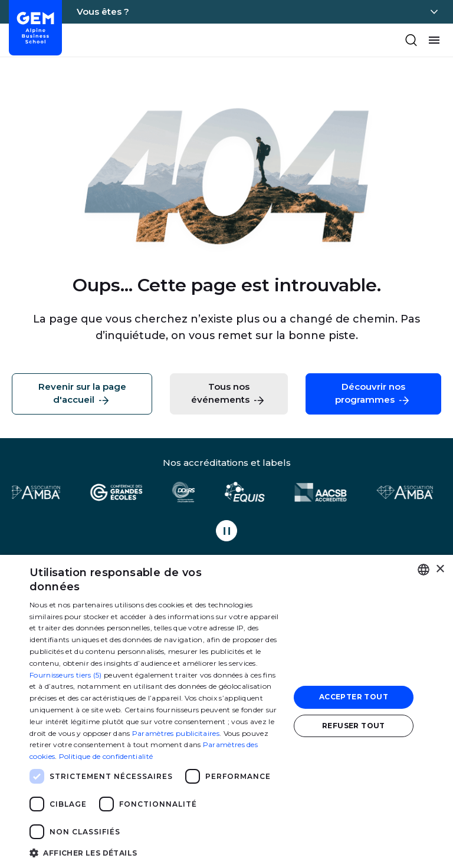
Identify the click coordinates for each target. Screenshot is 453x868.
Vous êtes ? (103, 11)
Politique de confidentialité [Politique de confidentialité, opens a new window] (106, 756)
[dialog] (226, 711)
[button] (156, 852)
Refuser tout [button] (354, 726)
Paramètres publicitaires (176, 733)
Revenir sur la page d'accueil (82, 394)
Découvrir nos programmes (373, 394)
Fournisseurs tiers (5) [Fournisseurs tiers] (66, 675)
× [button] (440, 569)
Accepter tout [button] (354, 697)
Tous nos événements (229, 394)
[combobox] (424, 570)
